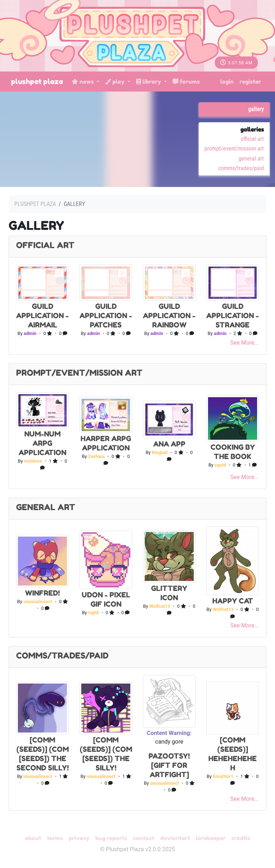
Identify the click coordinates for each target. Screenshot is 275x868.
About (33, 838)
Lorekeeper (211, 838)
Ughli (93, 613)
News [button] (83, 82)
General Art (251, 159)
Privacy (79, 838)
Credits (241, 838)
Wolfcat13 (160, 606)
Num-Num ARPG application (42, 443)
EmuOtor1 (223, 776)
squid (220, 465)
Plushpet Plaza (37, 82)
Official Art (252, 139)
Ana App (169, 444)
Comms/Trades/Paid (241, 168)
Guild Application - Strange (233, 316)
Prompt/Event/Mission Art (234, 149)
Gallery (256, 109)
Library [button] (149, 82)
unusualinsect (38, 601)
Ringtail (160, 452)
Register (250, 82)
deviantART (175, 838)
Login (227, 82)
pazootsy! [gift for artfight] (169, 765)
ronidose (33, 461)
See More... (245, 343)
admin (30, 333)
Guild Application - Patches (106, 316)
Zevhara (96, 456)
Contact (144, 838)
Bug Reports (111, 838)
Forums (186, 82)
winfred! (42, 593)
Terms (55, 838)
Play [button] (116, 82)
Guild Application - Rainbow (169, 316)
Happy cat (233, 601)
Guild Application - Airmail (42, 316)
